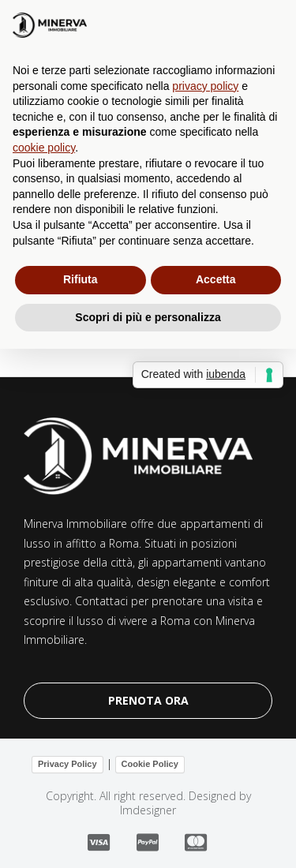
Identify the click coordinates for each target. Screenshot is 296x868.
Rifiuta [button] (81, 279)
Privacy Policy (67, 764)
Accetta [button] (216, 279)
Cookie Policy (150, 764)
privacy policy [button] (205, 86)
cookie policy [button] (44, 148)
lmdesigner (148, 810)
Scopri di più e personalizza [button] (148, 317)
